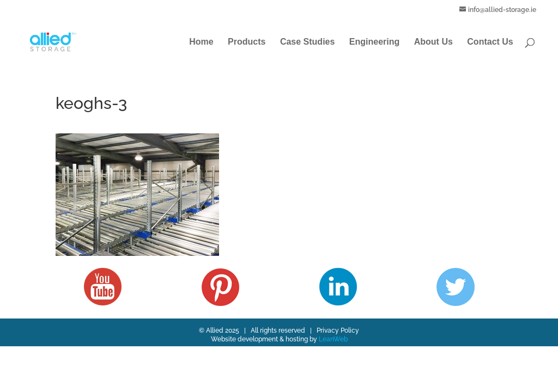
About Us (433, 42)
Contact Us (490, 42)
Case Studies (307, 42)
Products (247, 42)
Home (201, 42)
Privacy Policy (338, 330)
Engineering (374, 42)
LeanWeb (333, 339)
